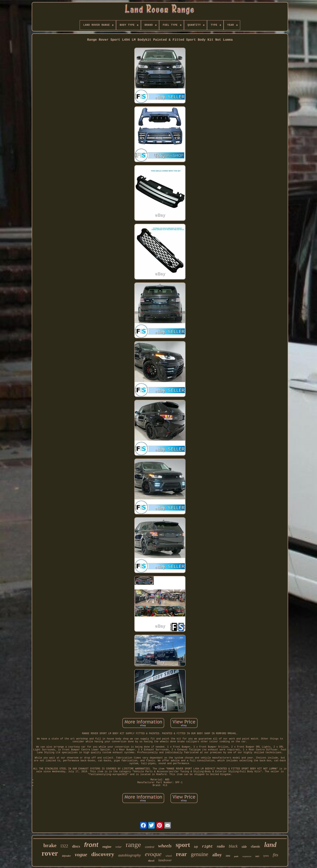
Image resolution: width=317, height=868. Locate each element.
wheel (169, 856)
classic (256, 846)
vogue (81, 855)
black (233, 846)
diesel (151, 861)
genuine (199, 854)
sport (183, 845)
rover (50, 853)
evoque (153, 854)
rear (181, 854)
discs (76, 846)
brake (50, 845)
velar (119, 847)
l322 (64, 846)
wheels (165, 846)
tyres (266, 856)
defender (66, 856)
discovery (103, 854)
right (207, 847)
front (91, 845)
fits (275, 855)
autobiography (130, 855)
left (196, 847)
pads (236, 856)
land (270, 845)
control (150, 847)
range (133, 845)
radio (221, 846)
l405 (257, 856)
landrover (165, 860)
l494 (228, 856)
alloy (217, 855)
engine (107, 847)
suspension (247, 856)
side (244, 847)
